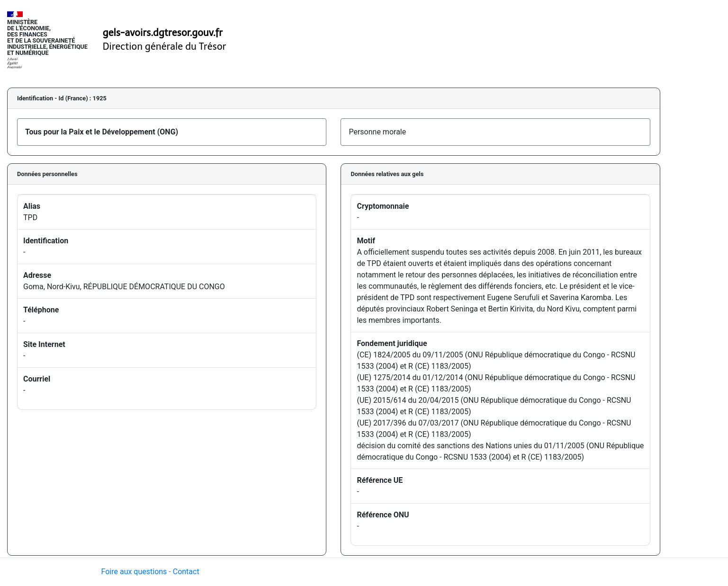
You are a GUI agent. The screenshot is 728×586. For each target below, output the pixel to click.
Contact (186, 572)
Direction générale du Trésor (165, 46)
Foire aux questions (134, 572)
